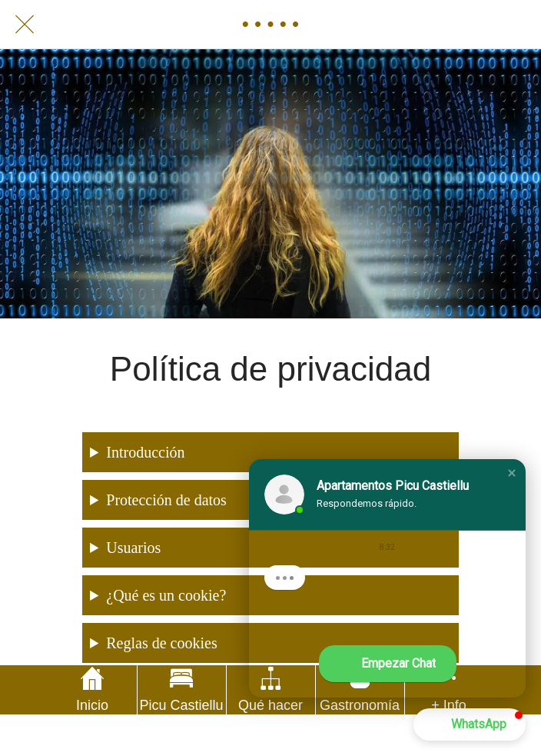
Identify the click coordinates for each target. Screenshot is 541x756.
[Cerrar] (25, 25)
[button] (512, 473)
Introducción (145, 452)
